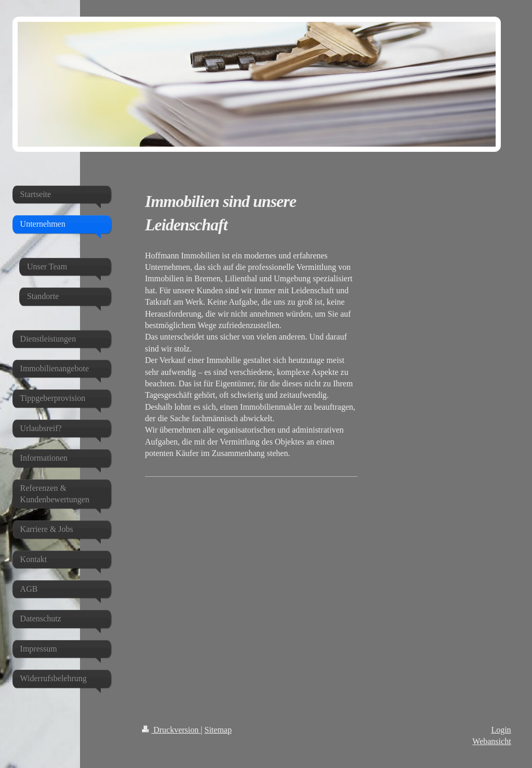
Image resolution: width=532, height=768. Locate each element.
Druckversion (171, 730)
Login (501, 730)
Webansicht (491, 741)
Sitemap (218, 730)
